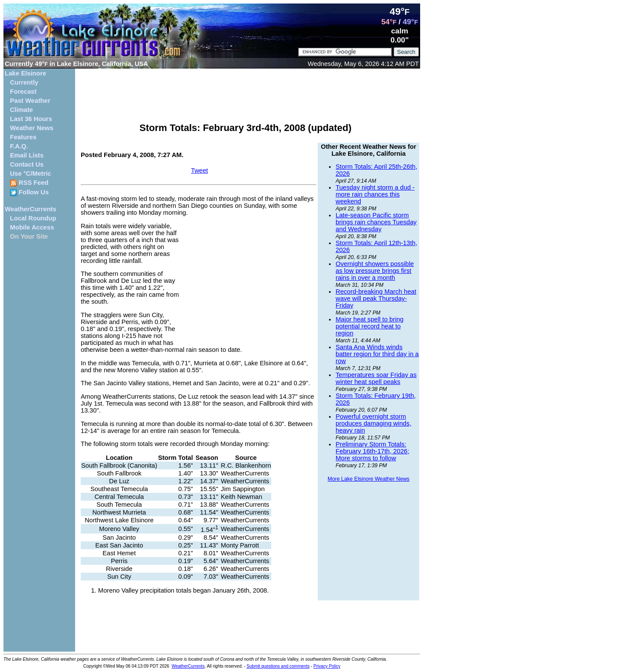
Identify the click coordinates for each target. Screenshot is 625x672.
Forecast (23, 92)
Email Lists (27, 155)
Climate (21, 110)
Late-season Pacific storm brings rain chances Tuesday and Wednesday (376, 222)
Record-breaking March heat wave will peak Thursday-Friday (376, 298)
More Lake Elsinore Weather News (369, 479)
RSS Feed (29, 183)
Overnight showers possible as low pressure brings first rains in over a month (375, 271)
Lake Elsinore (25, 73)
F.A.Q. (19, 146)
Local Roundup (33, 218)
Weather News (32, 128)
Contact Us (27, 164)
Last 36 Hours (31, 119)
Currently (24, 82)
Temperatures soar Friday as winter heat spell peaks (376, 378)
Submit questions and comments (278, 666)
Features (23, 137)
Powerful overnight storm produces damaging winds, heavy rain (373, 423)
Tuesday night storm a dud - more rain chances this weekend (375, 194)
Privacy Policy (327, 666)
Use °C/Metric (31, 174)
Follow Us (29, 192)
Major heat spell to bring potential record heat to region (369, 326)
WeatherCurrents (31, 209)
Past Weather (30, 101)
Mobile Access (32, 227)
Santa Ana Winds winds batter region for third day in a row (377, 354)
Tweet (199, 170)
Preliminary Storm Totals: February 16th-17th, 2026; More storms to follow (372, 451)
